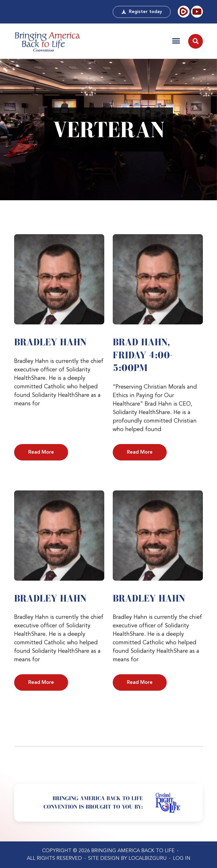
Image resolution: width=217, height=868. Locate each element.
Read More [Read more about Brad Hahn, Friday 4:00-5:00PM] (140, 452)
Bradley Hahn (50, 342)
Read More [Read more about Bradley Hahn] (41, 452)
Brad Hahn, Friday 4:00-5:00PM (143, 355)
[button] (176, 41)
